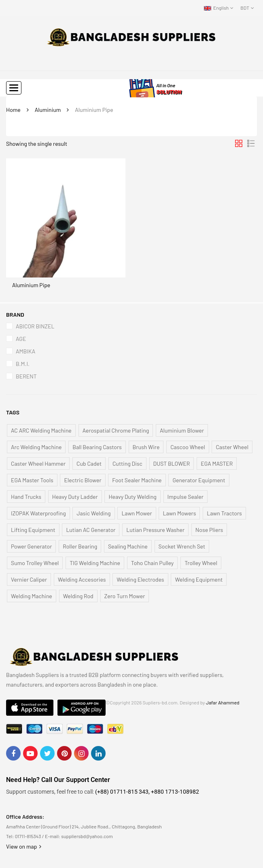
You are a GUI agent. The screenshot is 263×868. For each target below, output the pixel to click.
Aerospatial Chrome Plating (116, 430)
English (216, 8)
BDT (245, 8)
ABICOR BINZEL (35, 326)
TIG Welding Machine (95, 563)
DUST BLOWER (172, 463)
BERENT (26, 376)
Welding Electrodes (140, 579)
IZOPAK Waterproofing (38, 513)
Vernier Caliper (29, 579)
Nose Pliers (209, 530)
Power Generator (31, 546)
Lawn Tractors (224, 513)
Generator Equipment (199, 480)
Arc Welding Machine (36, 447)
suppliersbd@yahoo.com (87, 836)
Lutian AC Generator (91, 530)
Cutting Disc (127, 463)
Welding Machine (32, 596)
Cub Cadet (89, 463)
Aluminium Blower (182, 430)
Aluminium (48, 110)
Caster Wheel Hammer (38, 463)
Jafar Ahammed (223, 702)
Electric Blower (83, 480)
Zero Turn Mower (125, 596)
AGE (21, 339)
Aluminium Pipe (31, 285)
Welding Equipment (199, 579)
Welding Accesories (82, 579)
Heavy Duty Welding (132, 497)
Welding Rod (78, 596)
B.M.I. (23, 364)
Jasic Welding (93, 513)
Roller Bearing (80, 546)
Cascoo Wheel (188, 447)
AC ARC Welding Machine (41, 430)
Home (13, 110)
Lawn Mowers (179, 513)
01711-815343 (28, 836)
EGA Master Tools (32, 480)
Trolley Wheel (201, 563)
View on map (24, 846)
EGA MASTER (217, 463)
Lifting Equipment (33, 530)
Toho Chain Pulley (153, 563)
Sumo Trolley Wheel (35, 563)
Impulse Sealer (186, 497)
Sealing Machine (128, 546)
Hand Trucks (26, 497)
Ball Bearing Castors (97, 447)
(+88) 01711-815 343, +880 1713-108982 (147, 792)
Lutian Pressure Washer (155, 530)
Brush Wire (146, 447)
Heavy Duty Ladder (75, 497)
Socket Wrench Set (182, 546)
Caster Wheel (232, 447)
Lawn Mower (137, 513)
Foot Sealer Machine (137, 480)
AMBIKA (25, 351)
